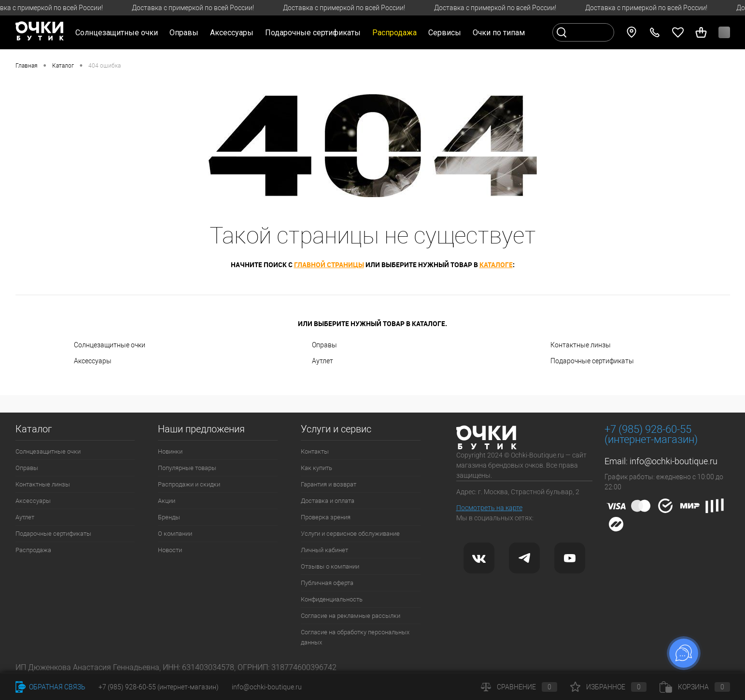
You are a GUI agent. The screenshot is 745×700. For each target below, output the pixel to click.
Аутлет (323, 361)
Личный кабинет (324, 550)
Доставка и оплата (328, 501)
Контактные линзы (581, 345)
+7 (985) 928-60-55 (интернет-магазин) (159, 687)
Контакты (315, 451)
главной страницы (329, 264)
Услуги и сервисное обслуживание (350, 534)
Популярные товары (187, 468)
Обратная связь (50, 687)
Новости (170, 550)
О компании (175, 534)
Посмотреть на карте (489, 508)
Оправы (324, 345)
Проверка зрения (326, 517)
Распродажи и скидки (189, 484)
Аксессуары (93, 361)
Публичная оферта (327, 583)
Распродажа (33, 550)
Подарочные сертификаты (313, 33)
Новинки (170, 451)
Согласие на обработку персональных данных (355, 637)
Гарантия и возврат (329, 484)
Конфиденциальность (332, 599)
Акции (167, 501)
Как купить (316, 468)
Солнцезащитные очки (110, 345)
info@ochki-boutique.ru (674, 461)
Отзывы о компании (330, 566)
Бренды (169, 517)
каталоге (496, 264)
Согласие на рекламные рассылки (351, 616)
